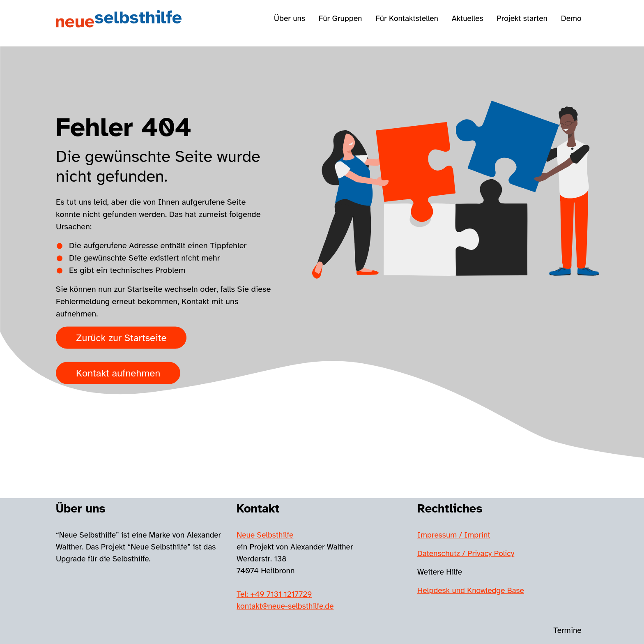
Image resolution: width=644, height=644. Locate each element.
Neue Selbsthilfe (265, 535)
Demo (571, 18)
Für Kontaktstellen (407, 18)
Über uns (290, 18)
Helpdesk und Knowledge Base (471, 591)
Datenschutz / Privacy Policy (466, 554)
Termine (568, 630)
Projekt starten (522, 18)
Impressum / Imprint (454, 535)
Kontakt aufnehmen (118, 373)
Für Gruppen (340, 18)
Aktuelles (468, 18)
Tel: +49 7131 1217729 (274, 594)
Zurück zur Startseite (121, 337)
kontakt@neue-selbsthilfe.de (285, 606)
